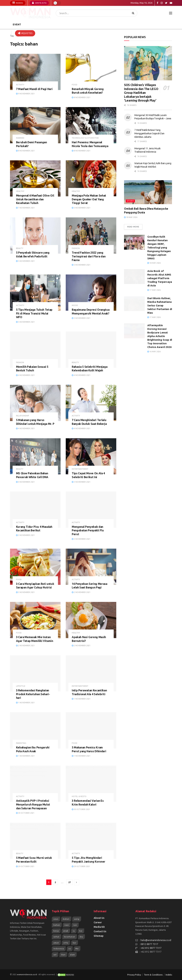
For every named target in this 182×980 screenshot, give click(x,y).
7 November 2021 (25, 208)
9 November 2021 (25, 94)
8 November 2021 (81, 97)
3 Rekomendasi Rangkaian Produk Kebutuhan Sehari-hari (33, 694)
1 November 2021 (25, 703)
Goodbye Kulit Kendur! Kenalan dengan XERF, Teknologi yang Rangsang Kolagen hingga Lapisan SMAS (159, 248)
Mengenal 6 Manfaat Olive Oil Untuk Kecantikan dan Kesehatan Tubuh (35, 199)
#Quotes (25, 33)
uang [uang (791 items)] (77, 919)
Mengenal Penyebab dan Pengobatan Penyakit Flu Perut (88, 530)
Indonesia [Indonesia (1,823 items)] (59, 949)
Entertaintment (80, 469)
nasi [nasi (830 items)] (67, 925)
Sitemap (99, 936)
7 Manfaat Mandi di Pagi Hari (34, 89)
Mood (75, 305)
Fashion (76, 248)
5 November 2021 (81, 208)
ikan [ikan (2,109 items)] (63, 955)
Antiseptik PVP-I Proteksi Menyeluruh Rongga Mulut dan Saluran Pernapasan (33, 804)
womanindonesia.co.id (27, 975)
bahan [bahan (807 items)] (57, 925)
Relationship (23, 416)
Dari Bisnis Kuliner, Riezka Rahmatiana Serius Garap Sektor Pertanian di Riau (160, 305)
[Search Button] (134, 13)
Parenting (21, 743)
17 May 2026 (154, 290)
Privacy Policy (134, 975)
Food (75, 85)
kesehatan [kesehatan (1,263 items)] (70, 937)
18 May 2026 (131, 217)
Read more (133, 227)
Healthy (20, 191)
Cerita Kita (39, 3)
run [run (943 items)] (75, 925)
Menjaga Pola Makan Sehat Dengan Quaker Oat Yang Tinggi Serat (89, 199)
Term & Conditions (153, 975)
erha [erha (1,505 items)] (66, 943)
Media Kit (99, 927)
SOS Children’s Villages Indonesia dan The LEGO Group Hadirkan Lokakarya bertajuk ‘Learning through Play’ (141, 93)
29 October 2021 (25, 866)
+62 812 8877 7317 (151, 948)
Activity (20, 85)
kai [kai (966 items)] (81, 931)
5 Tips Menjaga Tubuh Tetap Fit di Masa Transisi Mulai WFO (34, 313)
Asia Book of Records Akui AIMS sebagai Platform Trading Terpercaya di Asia (160, 278)
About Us (99, 918)
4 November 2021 (25, 375)
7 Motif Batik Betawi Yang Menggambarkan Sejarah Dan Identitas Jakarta (149, 133)
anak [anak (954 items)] (66, 931)
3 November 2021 (81, 482)
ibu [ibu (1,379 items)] (81, 937)
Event (17, 24)
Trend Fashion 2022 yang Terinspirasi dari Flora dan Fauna (89, 256)
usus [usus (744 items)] (56, 919)
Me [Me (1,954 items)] (77, 949)
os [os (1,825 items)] (70, 949)
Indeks (18, 3)
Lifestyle (21, 686)
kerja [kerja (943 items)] (56, 931)
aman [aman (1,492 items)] (56, 943)
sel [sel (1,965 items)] (55, 955)
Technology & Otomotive (85, 138)
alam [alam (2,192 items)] (72, 955)
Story (130, 201)
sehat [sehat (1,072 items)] (56, 937)
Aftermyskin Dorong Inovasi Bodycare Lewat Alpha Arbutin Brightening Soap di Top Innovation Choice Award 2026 (160, 336)
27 (70, 882)
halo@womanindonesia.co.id (156, 940)
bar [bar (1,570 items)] (75, 943)
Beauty (20, 248)
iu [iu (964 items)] (74, 931)
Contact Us (100, 931)
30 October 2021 (25, 813)
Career (98, 922)
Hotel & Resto (79, 796)
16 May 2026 (154, 352)
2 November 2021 (81, 592)
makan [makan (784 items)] (66, 919)
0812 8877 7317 (149, 944)
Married (20, 138)
